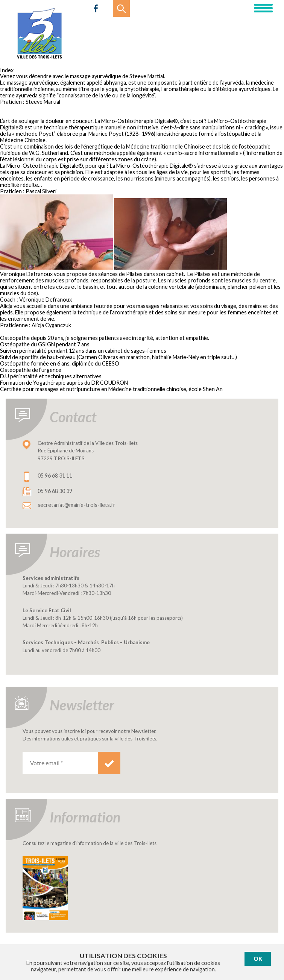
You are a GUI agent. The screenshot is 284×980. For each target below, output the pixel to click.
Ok (258, 959)
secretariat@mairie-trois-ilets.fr (77, 505)
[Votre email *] (60, 763)
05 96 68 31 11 (55, 476)
